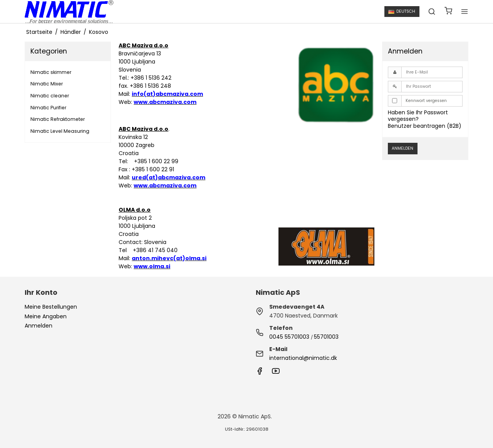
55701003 (326, 337)
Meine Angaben (46, 316)
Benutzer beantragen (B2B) (425, 126)
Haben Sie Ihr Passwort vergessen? (418, 116)
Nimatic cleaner (50, 96)
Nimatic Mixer (47, 84)
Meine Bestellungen (51, 307)
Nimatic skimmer (51, 72)
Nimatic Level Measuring (60, 131)
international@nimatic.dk (303, 358)
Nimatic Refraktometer (58, 119)
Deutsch (402, 11)
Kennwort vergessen (426, 101)
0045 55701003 (289, 337)
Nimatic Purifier (48, 108)
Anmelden (402, 148)
